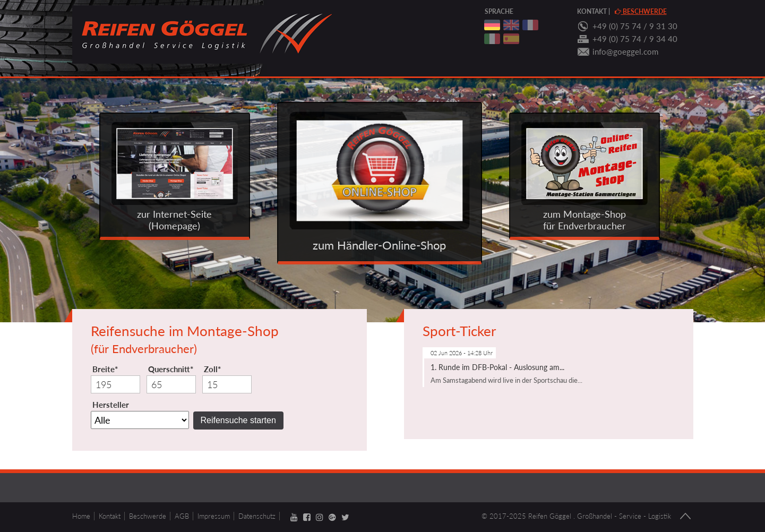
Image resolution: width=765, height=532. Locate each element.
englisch (511, 25)
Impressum (214, 516)
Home (81, 516)
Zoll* (212, 369)
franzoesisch (530, 25)
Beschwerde (641, 11)
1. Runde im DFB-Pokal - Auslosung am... (497, 367)
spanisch (511, 39)
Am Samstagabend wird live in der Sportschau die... (506, 380)
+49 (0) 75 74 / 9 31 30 (635, 26)
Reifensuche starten (238, 420)
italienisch (492, 39)
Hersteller (111, 405)
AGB (182, 516)
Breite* (105, 369)
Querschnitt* (171, 369)
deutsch (492, 25)
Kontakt (592, 11)
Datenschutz (257, 516)
